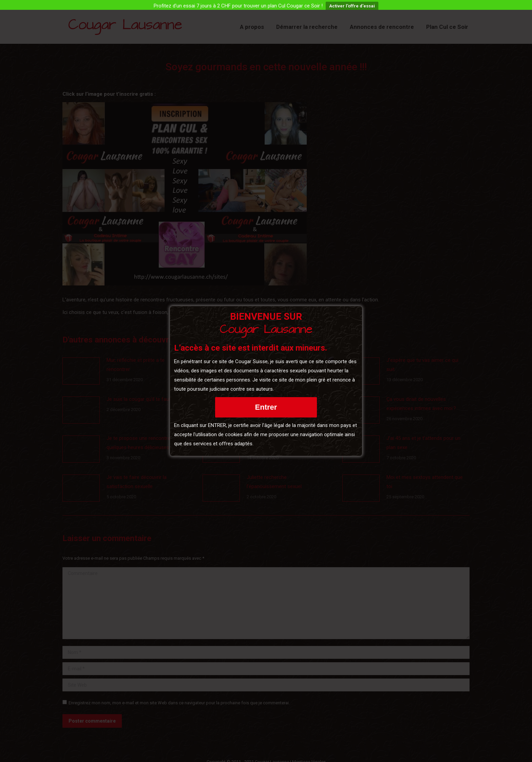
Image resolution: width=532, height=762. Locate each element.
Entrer (266, 407)
